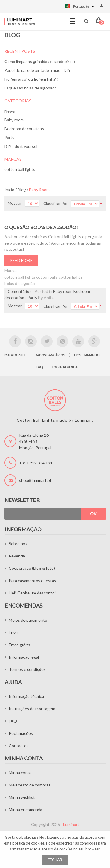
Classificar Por (56, 204)
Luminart (71, 824)
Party (9, 137)
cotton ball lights (20, 169)
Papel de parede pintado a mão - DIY (38, 70)
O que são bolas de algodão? (30, 88)
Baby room (14, 120)
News (10, 111)
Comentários (20, 291)
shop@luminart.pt (35, 480)
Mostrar (15, 203)
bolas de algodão (20, 283)
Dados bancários (50, 355)
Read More (21, 260)
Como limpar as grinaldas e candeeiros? (40, 61)
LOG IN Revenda (65, 367)
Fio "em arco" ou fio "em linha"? (31, 79)
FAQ (39, 367)
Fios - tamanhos (88, 355)
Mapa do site (15, 355)
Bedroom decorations (24, 129)
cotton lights (71, 277)
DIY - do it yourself (22, 146)
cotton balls (47, 277)
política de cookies (28, 843)
